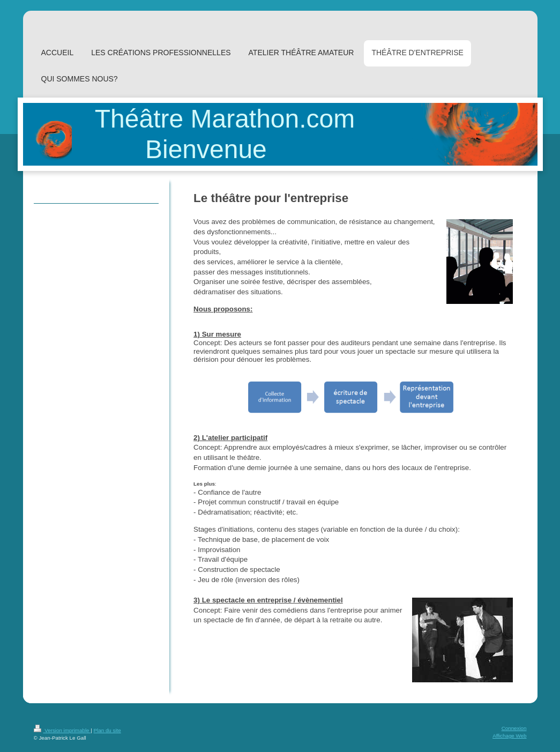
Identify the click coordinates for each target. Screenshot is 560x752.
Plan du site (107, 730)
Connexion (514, 728)
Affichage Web (509, 736)
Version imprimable (62, 730)
